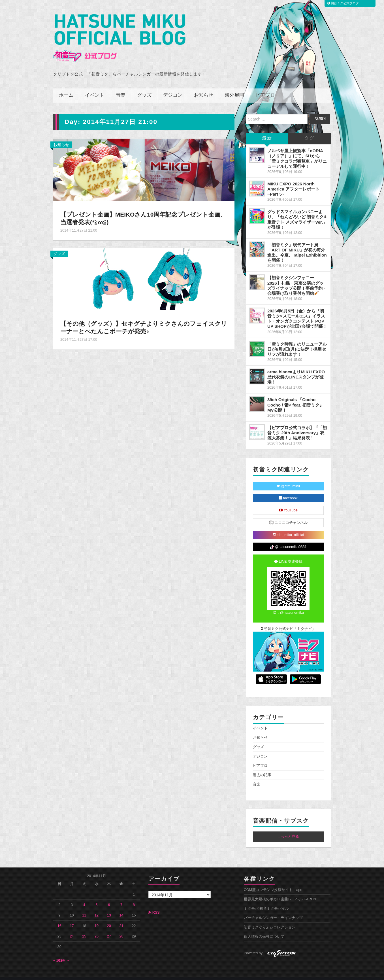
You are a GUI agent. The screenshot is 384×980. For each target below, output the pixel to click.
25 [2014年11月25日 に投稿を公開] (84, 929)
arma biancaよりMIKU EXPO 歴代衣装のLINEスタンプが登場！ (296, 369)
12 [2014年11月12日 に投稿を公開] (97, 908)
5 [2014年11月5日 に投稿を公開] (97, 897)
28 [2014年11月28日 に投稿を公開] (121, 929)
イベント (95, 88)
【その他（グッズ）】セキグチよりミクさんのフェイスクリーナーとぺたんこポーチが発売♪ (141, 320)
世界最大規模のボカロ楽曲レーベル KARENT (281, 892)
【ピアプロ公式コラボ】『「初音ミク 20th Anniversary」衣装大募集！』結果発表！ (297, 425)
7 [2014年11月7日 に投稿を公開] (121, 897)
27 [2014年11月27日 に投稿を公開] (109, 929)
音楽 (121, 88)
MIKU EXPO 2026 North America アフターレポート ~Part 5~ (293, 181)
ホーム (66, 88)
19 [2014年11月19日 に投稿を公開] (97, 918)
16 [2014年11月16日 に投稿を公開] (59, 918)
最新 (267, 131)
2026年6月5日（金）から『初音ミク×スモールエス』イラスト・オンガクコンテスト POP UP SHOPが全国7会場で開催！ (297, 311)
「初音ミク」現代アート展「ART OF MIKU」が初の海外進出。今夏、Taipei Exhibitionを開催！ (297, 245)
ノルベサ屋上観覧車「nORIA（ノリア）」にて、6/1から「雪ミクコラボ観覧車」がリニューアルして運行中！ (297, 151)
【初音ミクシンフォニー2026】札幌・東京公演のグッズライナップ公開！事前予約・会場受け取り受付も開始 (297, 278)
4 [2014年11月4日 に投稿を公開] (84, 897)
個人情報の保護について (264, 929)
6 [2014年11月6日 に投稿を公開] (109, 897)
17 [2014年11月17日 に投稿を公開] (72, 918)
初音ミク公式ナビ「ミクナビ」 (288, 621)
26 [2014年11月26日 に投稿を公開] (97, 929)
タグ (310, 131)
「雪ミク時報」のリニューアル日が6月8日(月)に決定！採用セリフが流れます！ (297, 341)
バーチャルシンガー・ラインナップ (273, 910)
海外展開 (234, 88)
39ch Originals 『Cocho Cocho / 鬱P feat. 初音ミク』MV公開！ (296, 397)
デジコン (173, 88)
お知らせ (204, 88)
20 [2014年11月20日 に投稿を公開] (109, 918)
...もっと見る (288, 829)
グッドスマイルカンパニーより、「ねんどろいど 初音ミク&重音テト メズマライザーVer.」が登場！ (297, 212)
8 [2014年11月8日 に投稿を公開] (134, 897)
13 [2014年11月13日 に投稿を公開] (109, 908)
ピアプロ (265, 88)
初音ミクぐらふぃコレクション (270, 920)
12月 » (64, 953)
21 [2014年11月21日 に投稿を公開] (121, 918)
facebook (288, 490)
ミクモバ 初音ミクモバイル (266, 901)
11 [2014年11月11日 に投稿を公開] (84, 908)
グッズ (144, 88)
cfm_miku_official (288, 527)
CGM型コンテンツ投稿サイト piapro (274, 882)
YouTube (288, 503)
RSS (154, 905)
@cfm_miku (288, 479)
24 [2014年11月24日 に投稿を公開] (72, 929)
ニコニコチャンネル (288, 515)
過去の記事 (262, 767)
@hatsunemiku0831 (288, 539)
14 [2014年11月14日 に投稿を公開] (121, 908)
